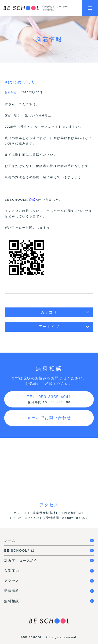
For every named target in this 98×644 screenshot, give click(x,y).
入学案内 (12, 571)
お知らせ (11, 92)
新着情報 (12, 591)
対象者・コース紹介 (21, 561)
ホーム (10, 540)
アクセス (12, 581)
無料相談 (12, 601)
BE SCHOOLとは (20, 551)
